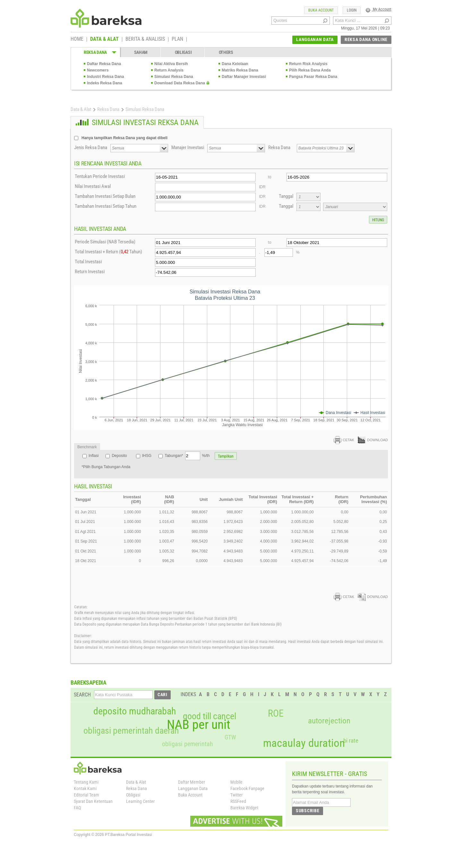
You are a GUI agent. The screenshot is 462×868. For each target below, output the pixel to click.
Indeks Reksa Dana (104, 83)
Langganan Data (193, 788)
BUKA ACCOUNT (321, 10)
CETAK (344, 440)
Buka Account (190, 795)
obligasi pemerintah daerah (131, 731)
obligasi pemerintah (188, 744)
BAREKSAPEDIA (89, 683)
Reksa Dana (108, 109)
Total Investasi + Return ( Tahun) (108, 252)
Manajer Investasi (188, 147)
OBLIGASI (183, 52)
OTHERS (226, 52)
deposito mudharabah (135, 711)
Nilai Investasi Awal (93, 186)
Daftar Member (192, 782)
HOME (77, 39)
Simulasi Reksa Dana (174, 77)
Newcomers (98, 70)
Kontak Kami (85, 788)
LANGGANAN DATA (315, 39)
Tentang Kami (86, 782)
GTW (230, 737)
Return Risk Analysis (308, 64)
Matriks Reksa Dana (240, 70)
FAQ (77, 808)
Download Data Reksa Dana (180, 83)
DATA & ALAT (104, 39)
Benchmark (87, 447)
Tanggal (286, 196)
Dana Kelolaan (235, 64)
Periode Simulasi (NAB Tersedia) (105, 242)
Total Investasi (88, 262)
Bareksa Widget (244, 808)
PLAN (177, 39)
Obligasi (133, 795)
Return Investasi (90, 272)
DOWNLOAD (373, 440)
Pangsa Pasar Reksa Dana (313, 77)
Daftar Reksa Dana (104, 64)
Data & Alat (81, 109)
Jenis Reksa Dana (91, 147)
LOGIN (352, 10)
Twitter (236, 795)
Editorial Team (86, 795)
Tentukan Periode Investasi (100, 176)
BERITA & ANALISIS (145, 39)
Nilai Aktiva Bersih (171, 64)
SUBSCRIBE (308, 811)
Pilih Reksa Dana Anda (310, 70)
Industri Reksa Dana (105, 77)
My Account (378, 9)
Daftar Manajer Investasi (244, 77)
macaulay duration (304, 743)
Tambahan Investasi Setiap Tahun (106, 206)
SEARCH (82, 695)
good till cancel (210, 716)
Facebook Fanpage (247, 788)
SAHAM (141, 52)
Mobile (236, 782)
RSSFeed (238, 801)
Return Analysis (169, 70)
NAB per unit (199, 725)
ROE (276, 713)
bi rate (351, 741)
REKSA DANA (95, 52)
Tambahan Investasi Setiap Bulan (105, 196)
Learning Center (140, 801)
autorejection (329, 721)
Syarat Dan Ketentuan (93, 801)
